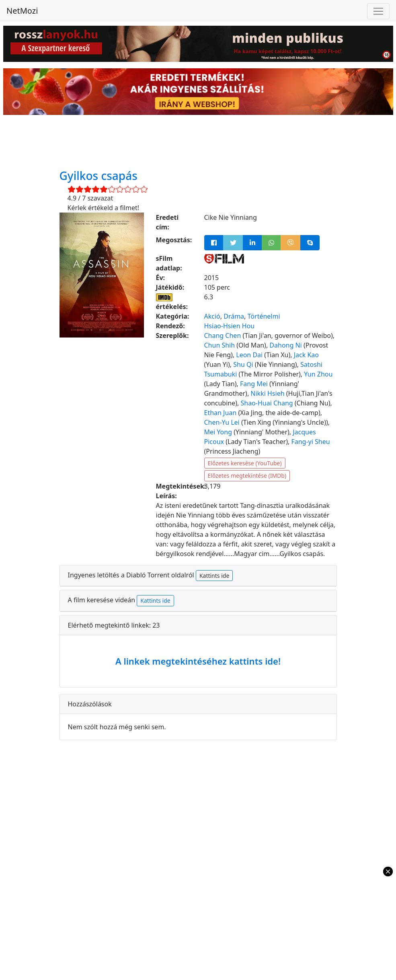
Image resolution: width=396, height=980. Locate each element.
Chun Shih (220, 345)
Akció (212, 316)
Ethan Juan (221, 413)
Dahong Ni (285, 345)
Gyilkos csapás (98, 176)
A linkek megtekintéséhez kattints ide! (198, 661)
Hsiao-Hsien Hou (230, 326)
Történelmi (264, 316)
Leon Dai (249, 355)
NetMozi (22, 11)
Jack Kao (306, 355)
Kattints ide (214, 576)
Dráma (234, 316)
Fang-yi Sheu (310, 442)
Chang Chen (223, 336)
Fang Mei (254, 384)
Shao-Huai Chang (267, 403)
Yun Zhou (318, 374)
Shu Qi (243, 364)
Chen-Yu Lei (222, 422)
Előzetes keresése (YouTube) (245, 463)
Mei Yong (218, 432)
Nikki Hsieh (267, 393)
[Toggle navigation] (378, 11)
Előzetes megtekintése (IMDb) (247, 476)
